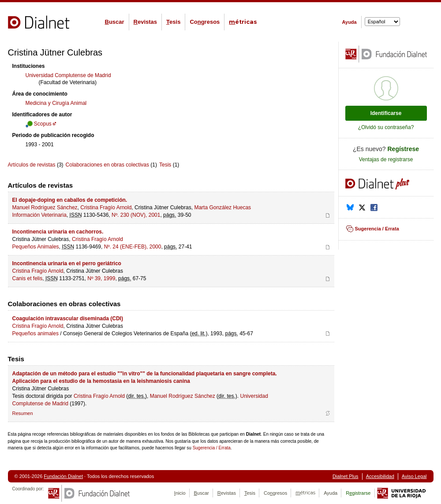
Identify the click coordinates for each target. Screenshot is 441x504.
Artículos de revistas (32, 165)
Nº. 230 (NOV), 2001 (136, 215)
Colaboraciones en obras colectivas (107, 165)
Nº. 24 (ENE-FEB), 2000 (133, 247)
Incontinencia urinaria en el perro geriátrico (67, 263)
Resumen (23, 413)
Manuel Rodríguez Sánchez (45, 208)
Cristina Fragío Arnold (106, 208)
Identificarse (386, 113)
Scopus (39, 124)
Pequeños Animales (36, 247)
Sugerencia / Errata (212, 448)
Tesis (165, 165)
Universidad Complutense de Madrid (68, 75)
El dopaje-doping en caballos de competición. (70, 200)
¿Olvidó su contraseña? (386, 127)
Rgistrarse (358, 493)
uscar (115, 22)
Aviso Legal (414, 476)
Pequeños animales (36, 334)
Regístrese (404, 149)
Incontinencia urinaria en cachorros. (58, 232)
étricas (243, 22)
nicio (180, 493)
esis (173, 22)
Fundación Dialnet (63, 476)
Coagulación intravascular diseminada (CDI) (68, 319)
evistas (145, 22)
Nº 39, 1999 (101, 278)
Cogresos (205, 22)
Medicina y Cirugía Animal (56, 103)
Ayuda (349, 22)
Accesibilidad (380, 476)
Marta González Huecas (222, 208)
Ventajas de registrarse (386, 159)
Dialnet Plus (346, 476)
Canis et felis (28, 278)
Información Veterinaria (39, 215)
